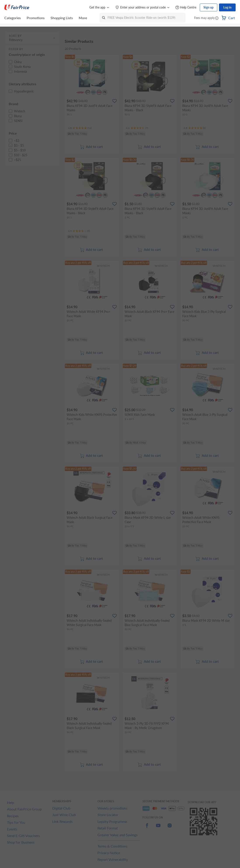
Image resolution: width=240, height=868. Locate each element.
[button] (217, 18)
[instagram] (170, 828)
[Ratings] (80, 128)
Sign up (209, 7)
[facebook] (147, 828)
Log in (227, 7)
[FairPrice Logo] (17, 7)
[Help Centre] (186, 8)
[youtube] (158, 828)
